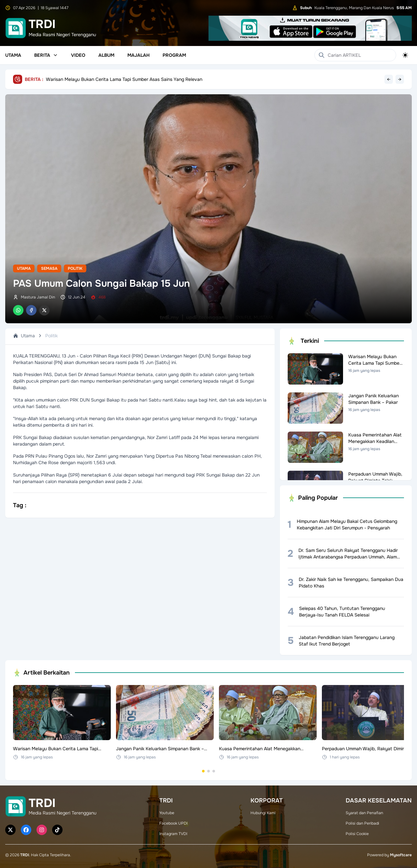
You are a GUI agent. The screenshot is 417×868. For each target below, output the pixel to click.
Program (174, 55)
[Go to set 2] (208, 771)
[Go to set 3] (214, 771)
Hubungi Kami (263, 813)
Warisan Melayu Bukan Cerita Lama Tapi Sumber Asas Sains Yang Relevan (124, 79)
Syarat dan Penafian (364, 813)
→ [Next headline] (400, 79)
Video (78, 55)
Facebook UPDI (173, 823)
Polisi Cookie (357, 834)
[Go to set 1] (203, 771)
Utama (13, 55)
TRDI (25, 855)
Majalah (138, 55)
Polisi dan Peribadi (362, 823)
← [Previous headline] (389, 79)
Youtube (167, 813)
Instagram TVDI (173, 834)
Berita (46, 55)
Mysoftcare (401, 855)
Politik (75, 268)
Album (106, 55)
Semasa (49, 268)
